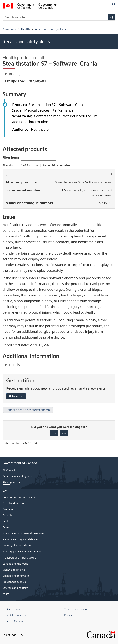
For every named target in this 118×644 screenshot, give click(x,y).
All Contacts (9, 470)
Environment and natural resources (23, 533)
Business (8, 509)
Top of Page (13, 635)
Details (14, 365)
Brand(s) (16, 74)
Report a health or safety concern (28, 410)
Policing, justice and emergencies (22, 551)
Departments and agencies (18, 476)
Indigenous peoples (14, 582)
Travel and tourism (14, 503)
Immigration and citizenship (19, 497)
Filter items (30, 157)
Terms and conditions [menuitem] (77, 609)
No (64, 433)
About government (13, 482)
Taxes (6, 527)
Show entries (56, 165)
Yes (54, 433)
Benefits (7, 515)
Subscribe (16, 396)
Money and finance (14, 570)
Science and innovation (16, 576)
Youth (6, 594)
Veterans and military (15, 588)
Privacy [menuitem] (68, 615)
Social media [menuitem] (14, 609)
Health (25, 29)
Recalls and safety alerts (50, 29)
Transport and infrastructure (19, 558)
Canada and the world (15, 564)
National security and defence (20, 539)
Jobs (5, 491)
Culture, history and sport (18, 545)
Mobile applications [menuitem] (18, 615)
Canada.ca (10, 29)
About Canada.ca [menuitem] (16, 621)
